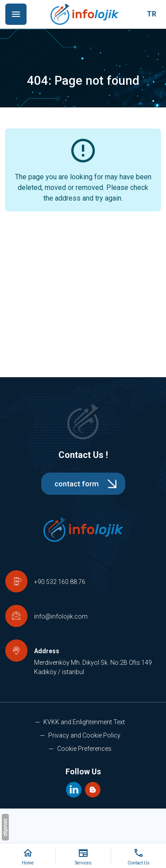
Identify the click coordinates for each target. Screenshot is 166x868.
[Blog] (93, 789)
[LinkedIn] (75, 789)
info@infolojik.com (61, 616)
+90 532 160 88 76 (60, 582)
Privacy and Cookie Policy (84, 735)
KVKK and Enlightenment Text (84, 722)
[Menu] (16, 14)
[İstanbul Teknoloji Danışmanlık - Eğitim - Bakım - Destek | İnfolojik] (85, 14)
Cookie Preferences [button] (84, 749)
